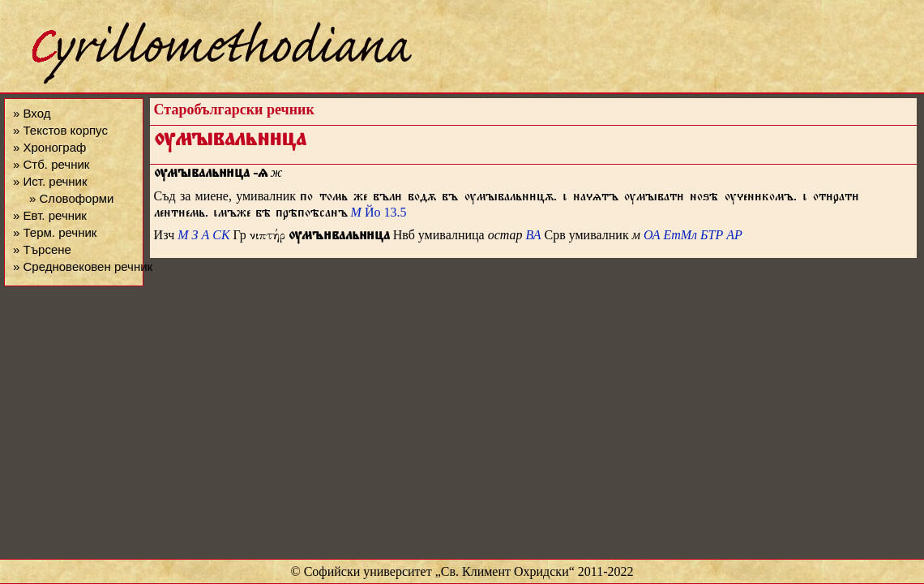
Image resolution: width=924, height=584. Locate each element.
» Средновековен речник (83, 266)
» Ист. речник (50, 181)
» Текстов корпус (60, 130)
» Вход (32, 113)
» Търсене (42, 249)
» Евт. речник (50, 215)
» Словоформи (71, 198)
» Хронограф (49, 147)
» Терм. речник (55, 232)
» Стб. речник (51, 164)
